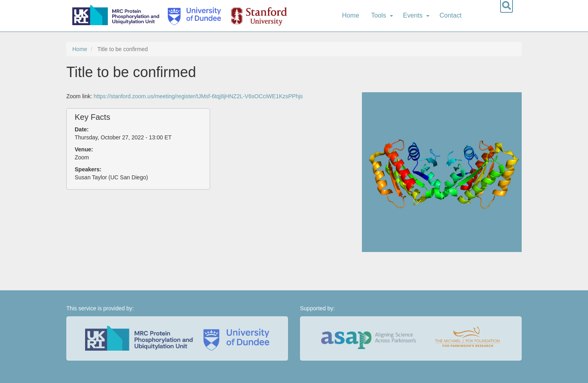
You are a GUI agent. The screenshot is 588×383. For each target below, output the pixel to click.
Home (351, 15)
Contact (450, 15)
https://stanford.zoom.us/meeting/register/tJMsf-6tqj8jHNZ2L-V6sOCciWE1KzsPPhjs (198, 96)
